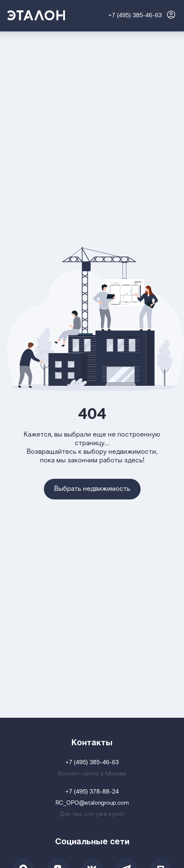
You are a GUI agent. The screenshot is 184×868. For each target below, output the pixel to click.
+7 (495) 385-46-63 (135, 16)
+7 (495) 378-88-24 (92, 792)
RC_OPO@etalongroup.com (92, 803)
